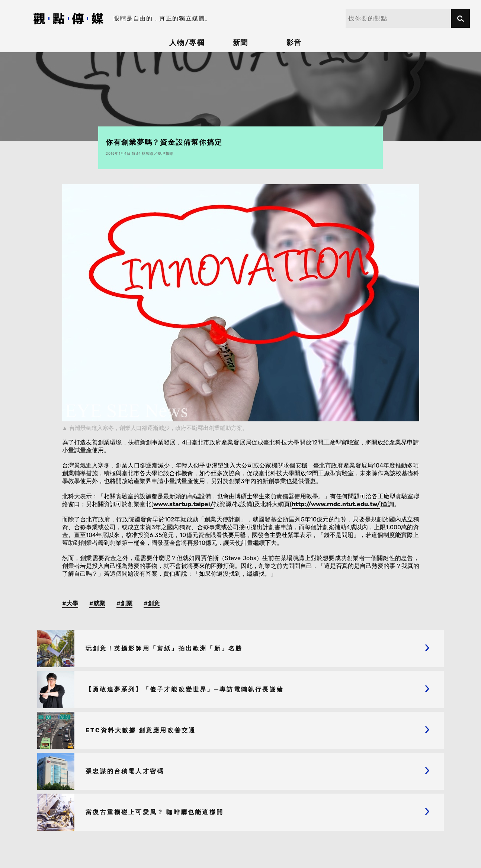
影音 (294, 43)
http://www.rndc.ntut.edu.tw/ (336, 504)
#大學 (70, 603)
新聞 (241, 43)
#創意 (152, 603)
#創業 (124, 603)
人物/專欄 (187, 43)
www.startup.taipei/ (183, 504)
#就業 (97, 603)
